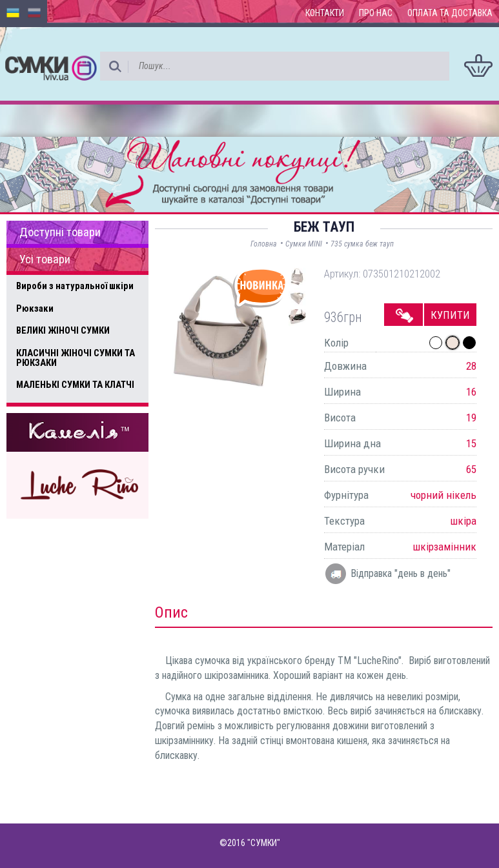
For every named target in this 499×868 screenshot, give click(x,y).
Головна (264, 244)
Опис (171, 612)
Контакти (325, 13)
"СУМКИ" (264, 843)
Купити (450, 315)
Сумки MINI (304, 244)
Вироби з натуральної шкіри (75, 286)
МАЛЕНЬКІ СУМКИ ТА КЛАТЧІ (75, 385)
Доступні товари (60, 232)
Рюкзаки (35, 308)
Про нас (376, 13)
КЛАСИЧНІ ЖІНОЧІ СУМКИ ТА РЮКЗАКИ (76, 358)
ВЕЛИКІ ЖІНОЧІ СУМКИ (63, 330)
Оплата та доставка (450, 13)
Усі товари (45, 259)
